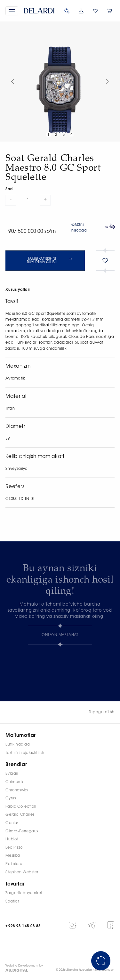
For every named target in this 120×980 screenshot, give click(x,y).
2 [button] (56, 135)
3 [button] (64, 135)
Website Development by (24, 966)
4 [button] (72, 135)
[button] (12, 11)
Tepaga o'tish (102, 712)
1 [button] (48, 135)
